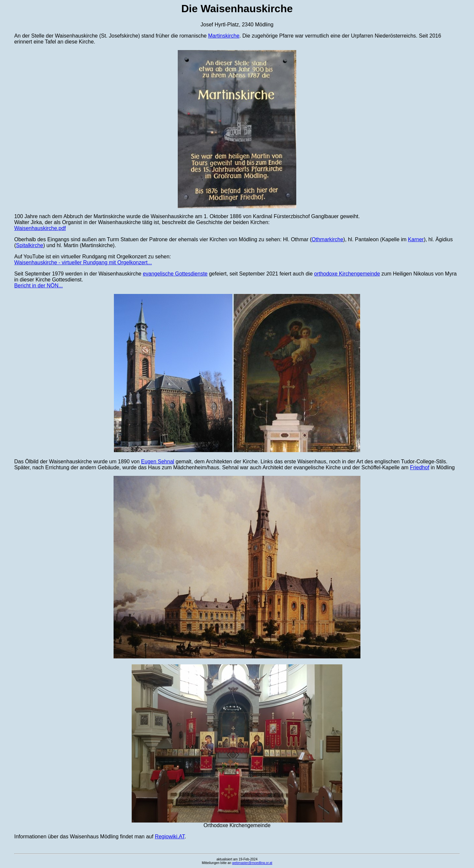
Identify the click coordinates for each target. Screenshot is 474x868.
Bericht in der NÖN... (39, 286)
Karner (416, 239)
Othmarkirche (328, 239)
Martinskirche (224, 36)
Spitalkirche (30, 245)
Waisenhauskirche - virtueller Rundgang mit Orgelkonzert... (83, 262)
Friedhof (420, 467)
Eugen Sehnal (158, 462)
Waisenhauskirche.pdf (40, 228)
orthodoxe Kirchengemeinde (347, 274)
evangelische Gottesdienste (175, 274)
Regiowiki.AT (170, 837)
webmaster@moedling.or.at (252, 863)
